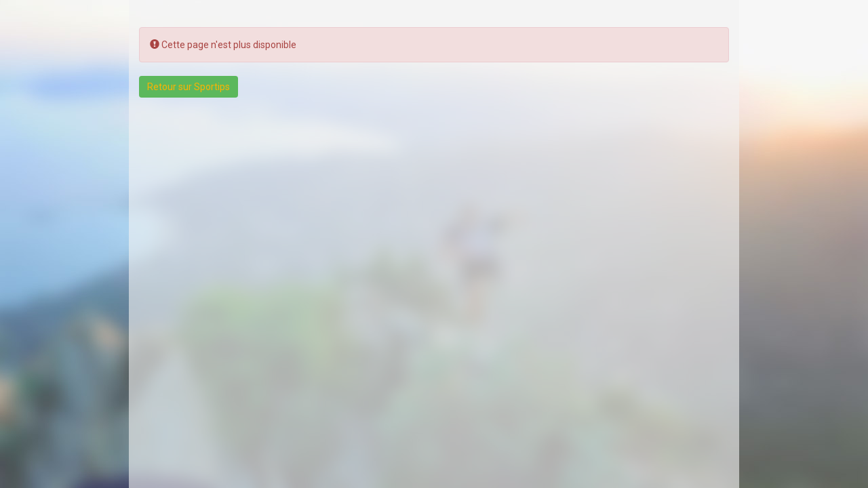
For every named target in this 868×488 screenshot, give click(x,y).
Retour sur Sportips (189, 87)
